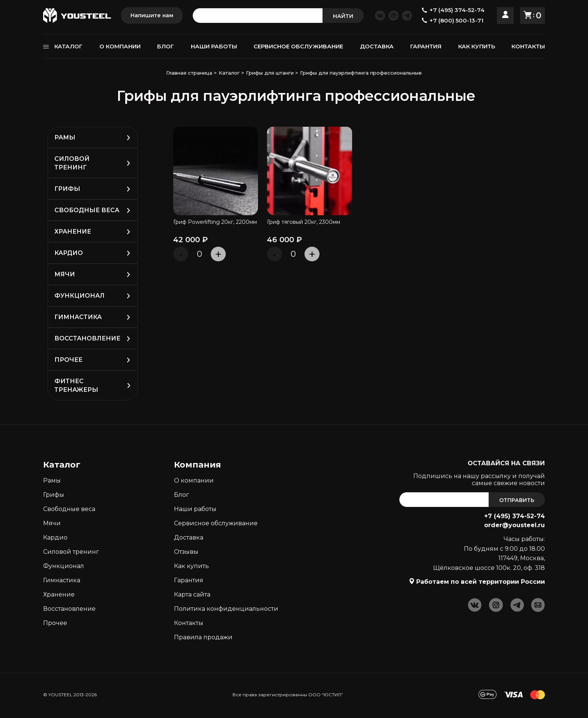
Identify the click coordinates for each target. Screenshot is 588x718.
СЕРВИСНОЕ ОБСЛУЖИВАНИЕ (298, 46)
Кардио (69, 253)
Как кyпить (191, 566)
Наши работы (195, 509)
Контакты (189, 623)
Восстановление (87, 338)
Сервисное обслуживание (216, 523)
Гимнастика (78, 317)
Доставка (189, 537)
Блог (181, 495)
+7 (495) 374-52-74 (514, 516)
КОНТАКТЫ (528, 46)
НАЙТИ (343, 16)
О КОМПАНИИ (120, 46)
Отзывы (186, 552)
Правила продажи (203, 637)
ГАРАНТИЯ (426, 46)
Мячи (65, 274)
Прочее (68, 360)
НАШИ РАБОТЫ (214, 46)
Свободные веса (87, 210)
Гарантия (189, 580)
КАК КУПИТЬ (477, 46)
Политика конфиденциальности (226, 609)
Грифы (67, 189)
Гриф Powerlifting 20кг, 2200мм (215, 223)
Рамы (65, 137)
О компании (194, 480)
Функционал (79, 296)
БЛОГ (166, 46)
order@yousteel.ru (514, 525)
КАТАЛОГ (68, 46)
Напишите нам (152, 15)
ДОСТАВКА (377, 46)
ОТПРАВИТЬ (517, 500)
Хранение (73, 232)
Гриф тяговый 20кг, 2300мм (304, 223)
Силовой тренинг (71, 552)
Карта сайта (192, 594)
